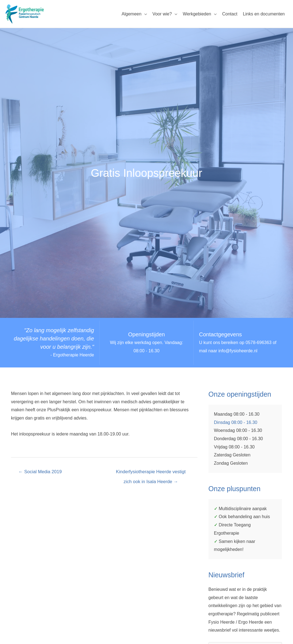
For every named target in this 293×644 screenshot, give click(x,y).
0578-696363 (259, 343)
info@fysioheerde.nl (238, 351)
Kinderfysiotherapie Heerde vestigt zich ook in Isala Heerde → (151, 474)
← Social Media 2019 (41, 472)
